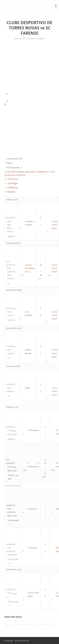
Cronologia (12, 183)
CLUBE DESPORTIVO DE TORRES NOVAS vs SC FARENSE (30, 28)
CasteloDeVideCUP (37, 38)
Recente (11, 192)
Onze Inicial (13, 179)
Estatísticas (13, 187)
